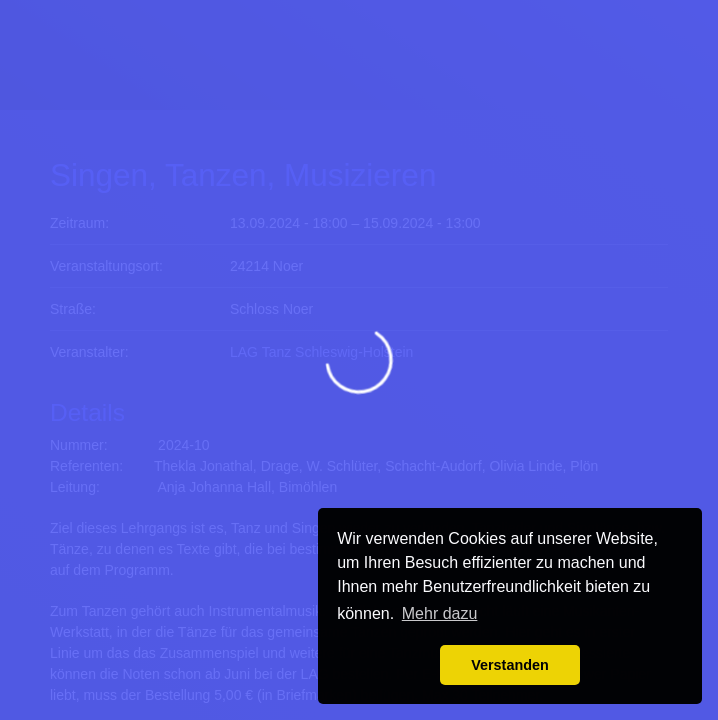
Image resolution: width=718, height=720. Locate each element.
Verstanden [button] (510, 665)
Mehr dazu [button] (440, 613)
